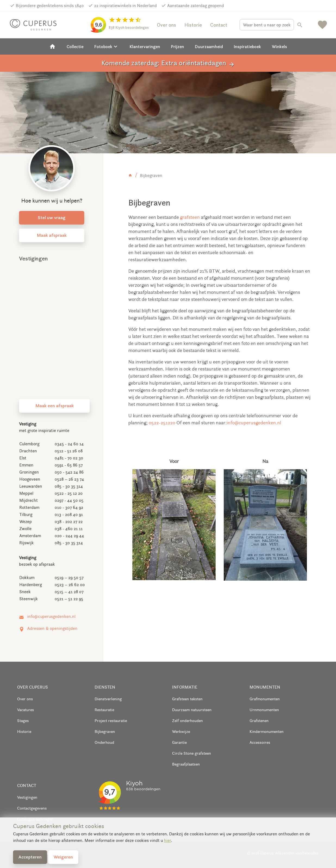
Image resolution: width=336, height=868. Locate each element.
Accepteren (30, 857)
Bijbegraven (105, 731)
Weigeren (63, 857)
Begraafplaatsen (186, 764)
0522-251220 (162, 423)
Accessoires (260, 742)
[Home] (52, 46)
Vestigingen (27, 797)
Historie (193, 25)
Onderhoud (104, 742)
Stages (23, 721)
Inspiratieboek (247, 46)
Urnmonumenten (264, 710)
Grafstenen (259, 721)
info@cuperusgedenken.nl (254, 423)
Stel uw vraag (52, 217)
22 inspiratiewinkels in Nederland (125, 6)
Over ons (167, 25)
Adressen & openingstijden (52, 628)
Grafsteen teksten (187, 699)
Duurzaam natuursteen (192, 710)
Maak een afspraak (55, 406)
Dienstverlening (108, 699)
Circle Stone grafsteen (192, 753)
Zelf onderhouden (187, 721)
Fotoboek (107, 46)
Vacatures (26, 710)
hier (167, 840)
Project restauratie (111, 721)
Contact (219, 25)
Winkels (279, 46)
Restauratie (104, 710)
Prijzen (178, 46)
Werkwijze (181, 731)
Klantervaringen (145, 46)
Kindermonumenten (267, 731)
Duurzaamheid (209, 46)
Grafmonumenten (265, 699)
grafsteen (190, 217)
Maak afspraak (52, 235)
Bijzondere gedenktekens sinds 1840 (50, 6)
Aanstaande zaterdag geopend (196, 6)
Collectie (75, 46)
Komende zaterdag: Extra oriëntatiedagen (168, 63)
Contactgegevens (32, 808)
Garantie (179, 742)
